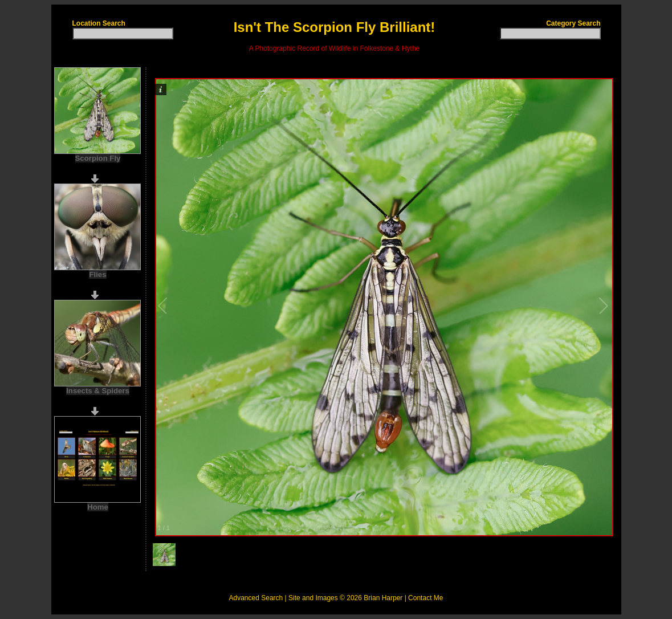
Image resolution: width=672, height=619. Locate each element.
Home (98, 507)
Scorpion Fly (98, 158)
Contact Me (425, 598)
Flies (97, 274)
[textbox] (123, 33)
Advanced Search (256, 598)
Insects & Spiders (98, 391)
